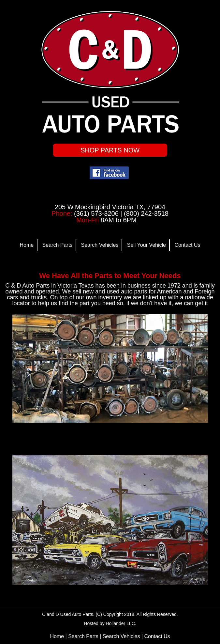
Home (27, 245)
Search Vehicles (100, 245)
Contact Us (187, 245)
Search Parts (57, 245)
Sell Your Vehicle (147, 245)
